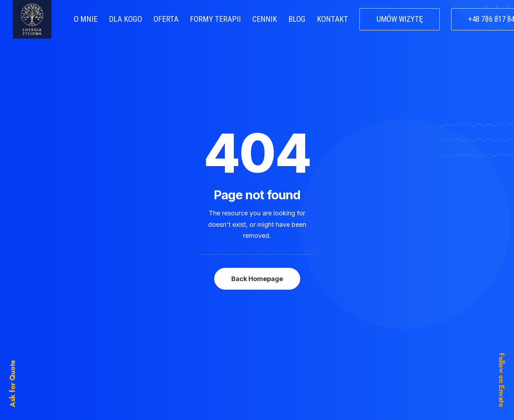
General (321, 336)
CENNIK (265, 19)
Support (321, 350)
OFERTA (166, 19)
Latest (204, 362)
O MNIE (86, 19)
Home (204, 324)
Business (321, 324)
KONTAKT (332, 19)
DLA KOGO (125, 19)
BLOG (297, 19)
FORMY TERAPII (215, 19)
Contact (206, 376)
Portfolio (207, 350)
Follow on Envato (501, 380)
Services (208, 336)
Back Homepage (257, 197)
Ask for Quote (13, 384)
